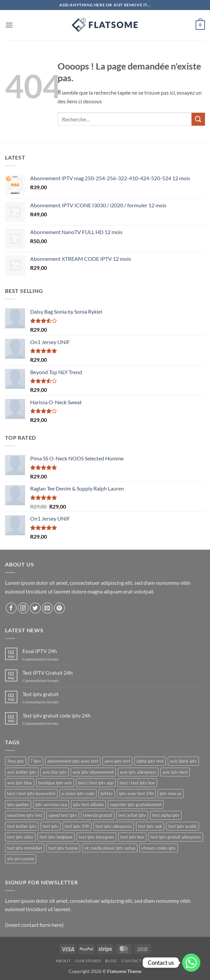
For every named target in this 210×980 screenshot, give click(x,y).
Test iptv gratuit (41, 694)
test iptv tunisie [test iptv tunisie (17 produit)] (63, 848)
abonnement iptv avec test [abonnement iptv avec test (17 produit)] (73, 761)
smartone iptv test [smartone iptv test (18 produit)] (25, 815)
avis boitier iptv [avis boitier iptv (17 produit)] (22, 772)
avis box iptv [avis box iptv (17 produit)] (55, 772)
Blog (111, 961)
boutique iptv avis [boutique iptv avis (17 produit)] (55, 783)
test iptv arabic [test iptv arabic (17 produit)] (183, 826)
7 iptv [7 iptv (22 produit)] (36, 761)
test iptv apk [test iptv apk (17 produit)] (150, 826)
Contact (131, 961)
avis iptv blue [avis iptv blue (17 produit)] (20, 783)
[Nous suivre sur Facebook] (11, 608)
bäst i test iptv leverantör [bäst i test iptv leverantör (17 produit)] (31, 793)
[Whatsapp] (191, 963)
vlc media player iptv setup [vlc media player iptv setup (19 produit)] (110, 848)
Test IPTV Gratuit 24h (48, 673)
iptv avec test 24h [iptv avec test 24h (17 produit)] (136, 793)
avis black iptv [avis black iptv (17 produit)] (183, 761)
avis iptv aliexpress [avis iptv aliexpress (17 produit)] (138, 772)
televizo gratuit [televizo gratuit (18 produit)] (98, 815)
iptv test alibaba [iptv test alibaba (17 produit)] (88, 804)
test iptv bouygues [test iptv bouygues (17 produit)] (96, 837)
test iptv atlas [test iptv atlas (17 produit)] (20, 837)
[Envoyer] (198, 119)
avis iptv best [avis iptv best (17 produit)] (175, 772)
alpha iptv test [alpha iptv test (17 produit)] (150, 761)
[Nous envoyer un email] (47, 608)
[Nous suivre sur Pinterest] (59, 608)
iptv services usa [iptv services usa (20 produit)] (51, 804)
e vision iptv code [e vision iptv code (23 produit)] (78, 793)
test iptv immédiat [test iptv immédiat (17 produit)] (25, 848)
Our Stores (88, 961)
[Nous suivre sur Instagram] (23, 608)
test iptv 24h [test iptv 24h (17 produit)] (77, 826)
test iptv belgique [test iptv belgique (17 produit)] (56, 837)
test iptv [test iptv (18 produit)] (51, 826)
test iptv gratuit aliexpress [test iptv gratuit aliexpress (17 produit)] (176, 837)
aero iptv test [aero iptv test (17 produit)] (117, 761)
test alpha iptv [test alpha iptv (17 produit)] (166, 815)
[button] (9, 25)
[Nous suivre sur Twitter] (35, 608)
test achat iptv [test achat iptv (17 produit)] (132, 815)
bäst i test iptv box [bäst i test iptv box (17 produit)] (137, 783)
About (63, 961)
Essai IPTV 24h (40, 651)
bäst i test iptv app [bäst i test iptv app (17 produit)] (96, 783)
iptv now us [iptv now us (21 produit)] (171, 793)
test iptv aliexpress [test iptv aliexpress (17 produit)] (114, 826)
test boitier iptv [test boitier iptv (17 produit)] (22, 826)
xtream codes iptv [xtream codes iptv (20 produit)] (159, 848)
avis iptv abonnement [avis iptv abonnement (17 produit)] (93, 772)
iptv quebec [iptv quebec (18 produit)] (18, 804)
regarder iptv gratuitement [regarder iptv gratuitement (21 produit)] (136, 804)
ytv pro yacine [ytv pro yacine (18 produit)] (21, 859)
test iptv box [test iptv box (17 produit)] (132, 837)
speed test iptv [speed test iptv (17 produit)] (63, 815)
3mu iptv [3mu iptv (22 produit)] (16, 761)
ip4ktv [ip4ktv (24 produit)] (107, 793)
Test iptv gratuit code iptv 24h (57, 715)
